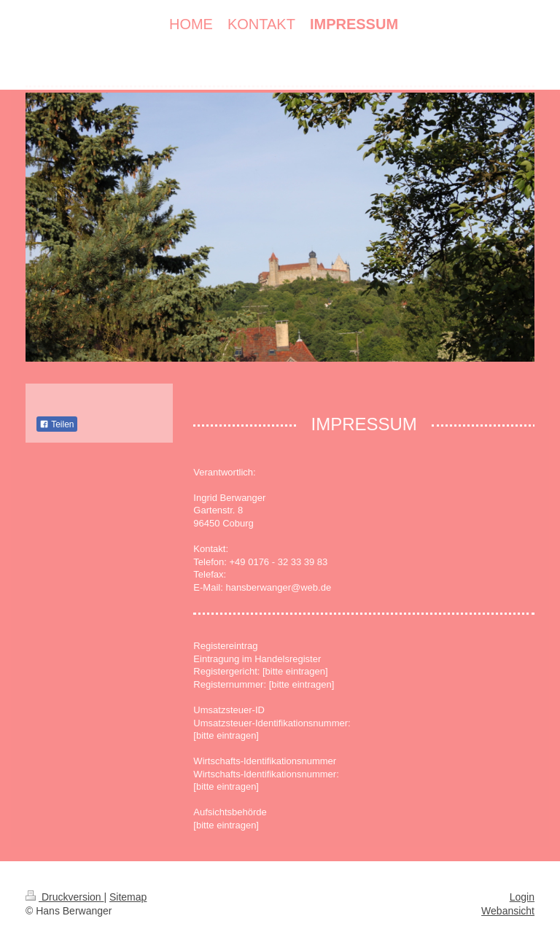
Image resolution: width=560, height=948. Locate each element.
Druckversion (65, 897)
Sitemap (128, 897)
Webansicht (508, 911)
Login (522, 897)
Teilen (57, 424)
